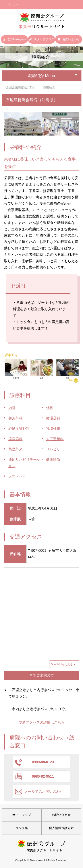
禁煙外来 (15, 449)
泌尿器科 (15, 439)
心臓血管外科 (19, 429)
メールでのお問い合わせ (44, 791)
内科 (12, 408)
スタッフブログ (42, 39)
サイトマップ (22, 815)
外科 (50, 408)
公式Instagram (14, 39)
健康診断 (53, 460)
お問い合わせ (69, 39)
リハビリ (53, 449)
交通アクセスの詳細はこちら (42, 722)
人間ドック (17, 476)
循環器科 (53, 418)
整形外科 (15, 418)
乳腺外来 (53, 429)
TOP (20, 87)
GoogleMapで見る (63, 665)
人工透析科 (55, 439)
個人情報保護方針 (61, 828)
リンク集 (22, 828)
